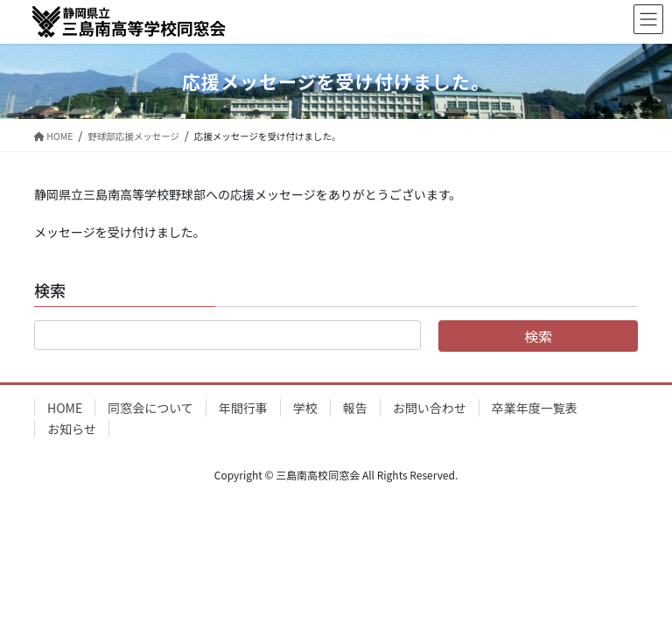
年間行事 (243, 408)
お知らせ (72, 429)
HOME (65, 408)
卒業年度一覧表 (535, 408)
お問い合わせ (430, 408)
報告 (355, 408)
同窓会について (150, 408)
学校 (305, 408)
